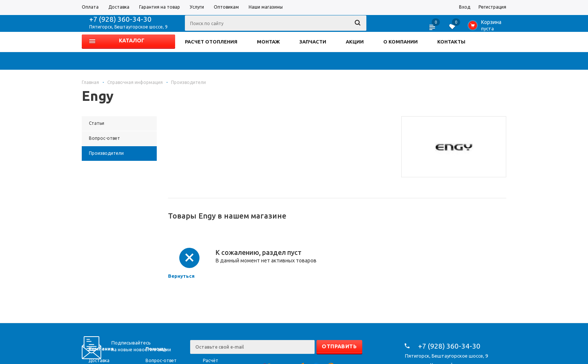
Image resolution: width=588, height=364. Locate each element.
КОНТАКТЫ (451, 42)
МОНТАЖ (268, 42)
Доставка (99, 360)
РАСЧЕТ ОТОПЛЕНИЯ (211, 42)
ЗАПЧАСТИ (313, 42)
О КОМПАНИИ (400, 42)
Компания (101, 349)
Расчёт (211, 360)
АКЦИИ (355, 42)
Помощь (156, 349)
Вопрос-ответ (161, 360)
